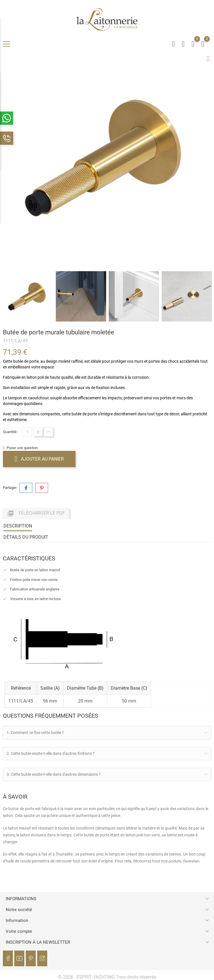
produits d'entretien (184, 861)
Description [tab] (18, 526)
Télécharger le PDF (36, 513)
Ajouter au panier (39, 459)
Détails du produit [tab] (26, 537)
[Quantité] (27, 432)
